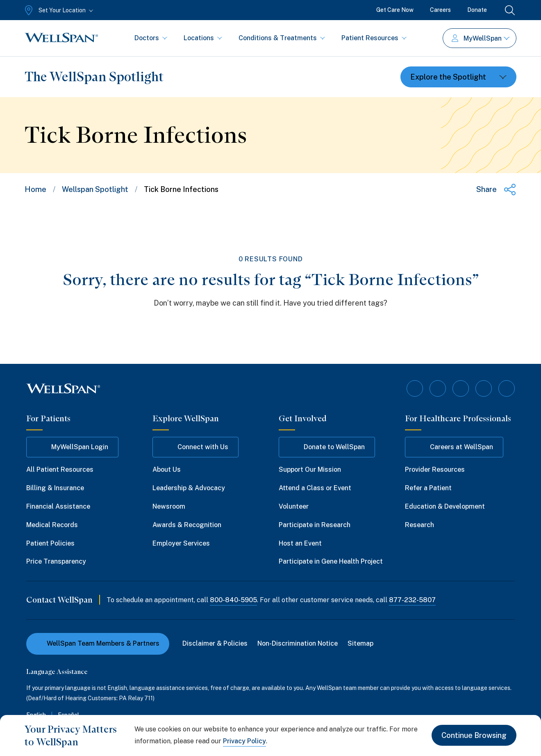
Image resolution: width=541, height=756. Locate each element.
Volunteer (294, 506)
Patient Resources (374, 38)
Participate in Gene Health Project (331, 561)
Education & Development (445, 506)
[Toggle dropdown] (458, 77)
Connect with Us (195, 447)
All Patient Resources (60, 469)
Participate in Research (315, 525)
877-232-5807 (412, 600)
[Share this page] (496, 190)
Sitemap (360, 643)
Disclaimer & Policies (215, 643)
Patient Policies (50, 543)
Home (35, 189)
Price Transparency (56, 561)
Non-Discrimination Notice (298, 643)
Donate (477, 10)
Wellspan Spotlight (95, 189)
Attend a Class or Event (315, 488)
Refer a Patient (428, 488)
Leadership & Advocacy (189, 488)
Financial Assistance (58, 506)
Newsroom (169, 506)
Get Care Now (395, 10)
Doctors (151, 38)
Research (419, 525)
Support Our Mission (310, 469)
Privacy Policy (244, 741)
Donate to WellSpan (327, 447)
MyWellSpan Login (72, 447)
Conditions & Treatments (282, 38)
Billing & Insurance (55, 488)
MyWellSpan (481, 38)
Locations (203, 38)
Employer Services (181, 543)
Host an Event (300, 543)
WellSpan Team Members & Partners (98, 643)
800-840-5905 (233, 600)
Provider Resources (435, 469)
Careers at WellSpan (454, 447)
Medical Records (52, 525)
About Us (167, 469)
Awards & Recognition (187, 525)
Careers (440, 10)
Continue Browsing (474, 735)
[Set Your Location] (58, 10)
